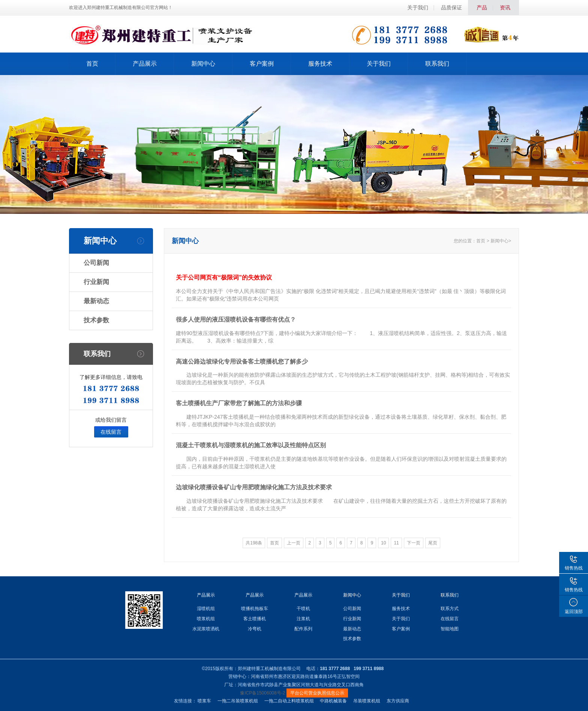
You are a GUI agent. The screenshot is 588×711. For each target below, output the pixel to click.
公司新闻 (96, 263)
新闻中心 (203, 64)
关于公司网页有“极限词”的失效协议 (224, 277)
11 (396, 543)
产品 (482, 8)
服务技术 (320, 64)
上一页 (294, 543)
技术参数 (96, 320)
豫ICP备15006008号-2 (262, 693)
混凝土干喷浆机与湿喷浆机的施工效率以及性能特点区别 (251, 445)
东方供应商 (398, 701)
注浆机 (303, 619)
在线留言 (111, 432)
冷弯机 (255, 629)
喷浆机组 (206, 619)
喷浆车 (204, 701)
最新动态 (96, 301)
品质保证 (451, 8)
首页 (92, 64)
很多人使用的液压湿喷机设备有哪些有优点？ (236, 319)
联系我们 (437, 64)
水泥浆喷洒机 (206, 629)
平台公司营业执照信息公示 (317, 693)
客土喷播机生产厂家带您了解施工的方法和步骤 (239, 403)
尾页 (433, 543)
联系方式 (450, 609)
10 (383, 543)
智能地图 (450, 629)
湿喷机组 (206, 609)
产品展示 (145, 64)
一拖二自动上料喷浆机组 (289, 701)
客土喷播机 (255, 619)
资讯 (505, 8)
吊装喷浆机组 (367, 701)
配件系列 (303, 629)
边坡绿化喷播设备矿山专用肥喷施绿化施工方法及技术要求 (254, 487)
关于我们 (418, 8)
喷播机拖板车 (255, 609)
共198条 (254, 543)
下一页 (414, 543)
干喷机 (303, 609)
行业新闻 (96, 282)
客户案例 (262, 64)
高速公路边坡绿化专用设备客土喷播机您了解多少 (242, 362)
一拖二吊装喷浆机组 (238, 701)
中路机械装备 (333, 701)
